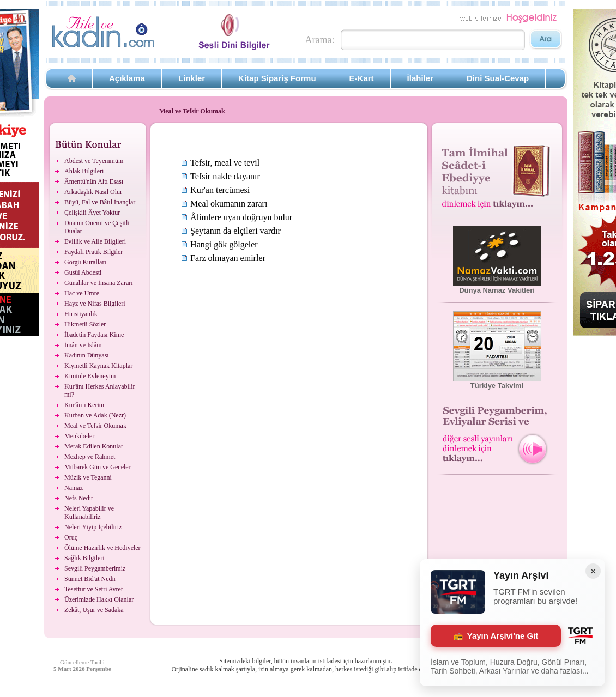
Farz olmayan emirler (228, 258)
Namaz (74, 488)
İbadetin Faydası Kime (94, 335)
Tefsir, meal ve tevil (225, 163)
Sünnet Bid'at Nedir (90, 579)
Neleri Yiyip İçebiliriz (93, 527)
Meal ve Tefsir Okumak (95, 426)
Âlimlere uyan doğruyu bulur (241, 217)
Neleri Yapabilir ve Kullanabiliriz (89, 513)
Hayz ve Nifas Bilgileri (95, 304)
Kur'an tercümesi (220, 190)
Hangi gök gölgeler (224, 244)
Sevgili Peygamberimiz (95, 568)
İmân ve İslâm (83, 345)
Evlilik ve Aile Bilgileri (95, 241)
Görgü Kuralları (85, 262)
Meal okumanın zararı (229, 204)
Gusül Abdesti (83, 272)
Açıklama (127, 78)
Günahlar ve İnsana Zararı (99, 283)
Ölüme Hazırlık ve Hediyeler (102, 548)
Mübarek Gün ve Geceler (98, 467)
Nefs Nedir (79, 498)
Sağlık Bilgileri (84, 558)
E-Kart (362, 78)
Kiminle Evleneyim (90, 376)
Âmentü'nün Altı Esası (94, 181)
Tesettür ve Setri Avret (93, 589)
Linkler (192, 78)
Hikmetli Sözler (85, 324)
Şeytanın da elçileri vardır (235, 231)
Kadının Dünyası (87, 355)
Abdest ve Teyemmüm (94, 161)
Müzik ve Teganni (88, 477)
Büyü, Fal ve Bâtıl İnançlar (100, 202)
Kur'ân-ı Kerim (84, 405)
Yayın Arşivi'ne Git (496, 636)
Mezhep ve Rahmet (90, 457)
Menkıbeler (79, 436)
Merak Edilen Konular (94, 446)
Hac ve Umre (82, 293)
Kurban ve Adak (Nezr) (95, 415)
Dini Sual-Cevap (498, 78)
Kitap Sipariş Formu (277, 78)
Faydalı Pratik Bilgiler (93, 252)
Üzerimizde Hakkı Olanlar (99, 599)
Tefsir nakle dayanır (225, 176)
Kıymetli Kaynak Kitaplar (98, 366)
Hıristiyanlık (81, 314)
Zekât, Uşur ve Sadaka (94, 610)
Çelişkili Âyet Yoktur (92, 213)
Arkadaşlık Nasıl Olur (93, 192)
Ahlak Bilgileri (84, 171)
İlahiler (420, 78)
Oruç (71, 537)
